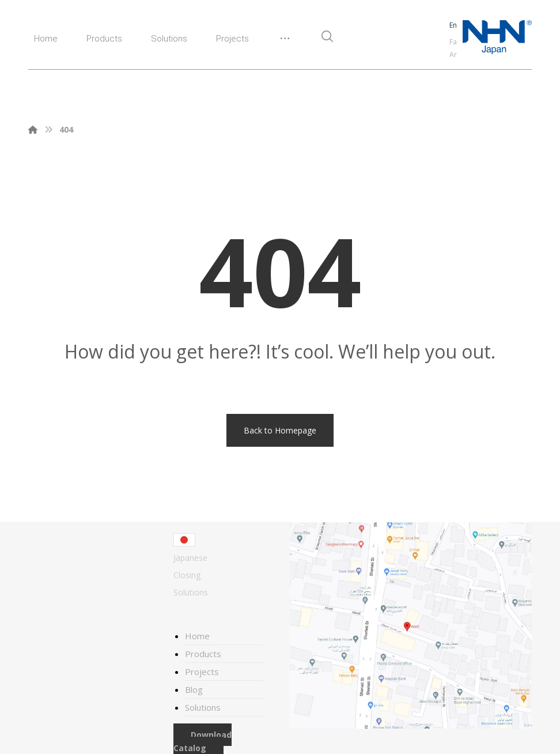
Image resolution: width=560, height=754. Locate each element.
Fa (453, 42)
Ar (453, 54)
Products (203, 654)
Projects (202, 672)
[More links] (285, 43)
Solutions (203, 707)
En (453, 25)
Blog (194, 689)
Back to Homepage (280, 430)
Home (197, 636)
